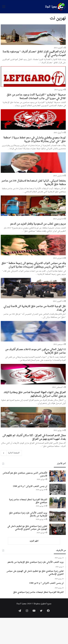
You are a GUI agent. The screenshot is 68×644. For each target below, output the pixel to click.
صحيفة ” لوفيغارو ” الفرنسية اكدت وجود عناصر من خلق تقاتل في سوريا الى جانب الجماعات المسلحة (36, 97)
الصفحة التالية (11, 453)
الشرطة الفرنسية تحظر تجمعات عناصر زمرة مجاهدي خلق (28, 501)
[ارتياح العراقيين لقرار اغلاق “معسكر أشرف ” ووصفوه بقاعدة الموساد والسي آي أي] (33, 35)
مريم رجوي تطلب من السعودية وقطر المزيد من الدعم (38, 224)
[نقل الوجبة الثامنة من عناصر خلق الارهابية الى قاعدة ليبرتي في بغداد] (33, 288)
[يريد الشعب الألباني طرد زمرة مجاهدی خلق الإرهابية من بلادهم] (58, 516)
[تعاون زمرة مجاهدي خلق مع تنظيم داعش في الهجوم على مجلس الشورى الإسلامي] (58, 529)
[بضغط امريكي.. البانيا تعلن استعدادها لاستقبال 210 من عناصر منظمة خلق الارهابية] (33, 163)
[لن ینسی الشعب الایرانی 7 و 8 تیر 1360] (58, 489)
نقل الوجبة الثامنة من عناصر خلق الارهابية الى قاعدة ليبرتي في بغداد (35, 308)
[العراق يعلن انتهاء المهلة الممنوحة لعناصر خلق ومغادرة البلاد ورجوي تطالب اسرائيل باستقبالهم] (33, 374)
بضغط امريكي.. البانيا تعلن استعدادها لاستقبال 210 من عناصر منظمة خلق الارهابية (34, 183)
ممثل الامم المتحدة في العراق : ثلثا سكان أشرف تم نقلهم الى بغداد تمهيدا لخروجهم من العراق (34, 437)
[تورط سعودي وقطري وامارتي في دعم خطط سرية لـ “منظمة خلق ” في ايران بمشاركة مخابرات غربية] (33, 119)
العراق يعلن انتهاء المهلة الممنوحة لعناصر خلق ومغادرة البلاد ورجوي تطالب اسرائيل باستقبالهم (35, 394)
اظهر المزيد (34, 541)
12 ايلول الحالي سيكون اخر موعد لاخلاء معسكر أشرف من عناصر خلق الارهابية (35, 351)
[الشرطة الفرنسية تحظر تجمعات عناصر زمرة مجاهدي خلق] (58, 503)
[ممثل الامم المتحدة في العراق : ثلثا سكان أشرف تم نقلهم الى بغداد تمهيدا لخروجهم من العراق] (33, 417)
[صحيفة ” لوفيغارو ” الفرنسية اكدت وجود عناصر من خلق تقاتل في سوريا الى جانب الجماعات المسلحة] (33, 77)
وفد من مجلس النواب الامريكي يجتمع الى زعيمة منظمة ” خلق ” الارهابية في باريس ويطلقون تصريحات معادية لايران (34, 265)
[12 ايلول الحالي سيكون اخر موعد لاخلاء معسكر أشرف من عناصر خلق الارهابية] (33, 331)
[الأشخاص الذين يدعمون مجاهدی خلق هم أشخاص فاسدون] (58, 476)
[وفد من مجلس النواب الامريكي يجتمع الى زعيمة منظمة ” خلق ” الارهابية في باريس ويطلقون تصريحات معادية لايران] (33, 245)
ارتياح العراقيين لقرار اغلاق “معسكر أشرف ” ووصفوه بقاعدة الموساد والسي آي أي (34, 53)
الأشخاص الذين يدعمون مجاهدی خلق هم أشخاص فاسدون (25, 475)
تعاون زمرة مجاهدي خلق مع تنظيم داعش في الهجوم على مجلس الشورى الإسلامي (27, 528)
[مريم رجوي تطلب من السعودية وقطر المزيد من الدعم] (33, 206)
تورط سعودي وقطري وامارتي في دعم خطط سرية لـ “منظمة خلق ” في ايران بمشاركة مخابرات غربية (35, 140)
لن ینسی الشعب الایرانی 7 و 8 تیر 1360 (30, 486)
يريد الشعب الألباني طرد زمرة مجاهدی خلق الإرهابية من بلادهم (28, 514)
